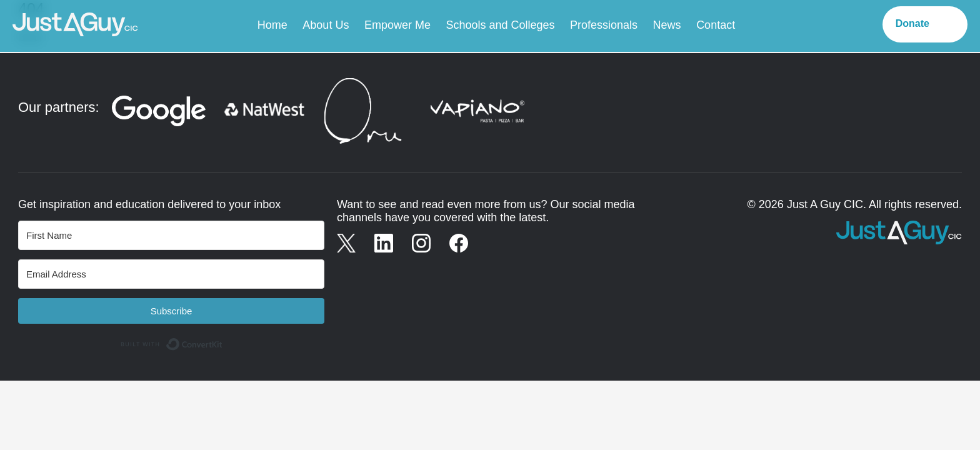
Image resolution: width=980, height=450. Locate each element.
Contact (716, 25)
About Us (326, 25)
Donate (912, 23)
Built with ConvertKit (223, 340)
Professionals (604, 25)
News (667, 25)
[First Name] (171, 235)
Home (272, 25)
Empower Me (397, 25)
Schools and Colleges (500, 25)
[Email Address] (171, 274)
